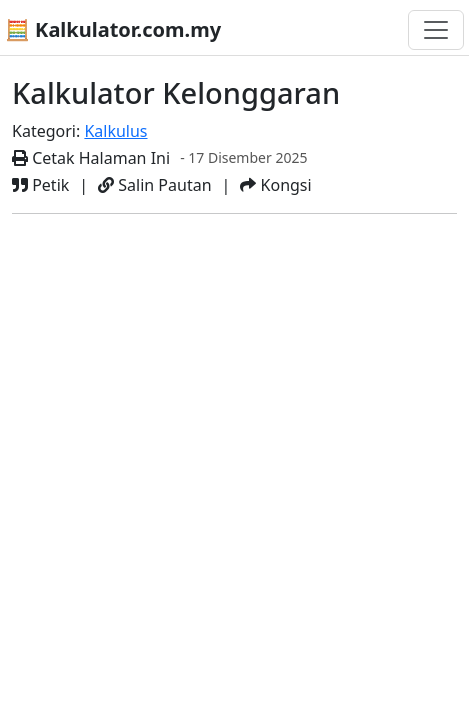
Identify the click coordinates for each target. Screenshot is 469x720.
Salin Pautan (154, 185)
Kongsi (275, 185)
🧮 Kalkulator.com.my (113, 29)
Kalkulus (115, 131)
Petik (40, 185)
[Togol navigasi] (436, 30)
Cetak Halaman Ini (91, 158)
